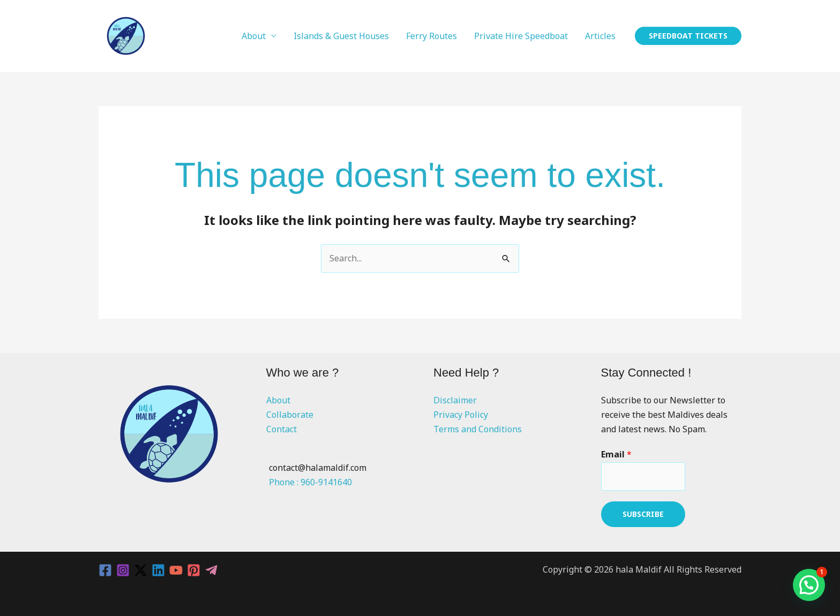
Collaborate (290, 415)
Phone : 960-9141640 (310, 482)
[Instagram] (123, 570)
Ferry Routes (432, 36)
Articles (600, 36)
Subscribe (643, 514)
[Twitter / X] (141, 570)
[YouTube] (176, 570)
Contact (282, 429)
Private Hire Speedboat (521, 36)
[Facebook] (105, 570)
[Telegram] (211, 570)
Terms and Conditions (478, 429)
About (254, 36)
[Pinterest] (194, 570)
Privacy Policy (461, 415)
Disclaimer (455, 400)
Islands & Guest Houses (341, 36)
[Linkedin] (158, 570)
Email (616, 454)
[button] (688, 36)
